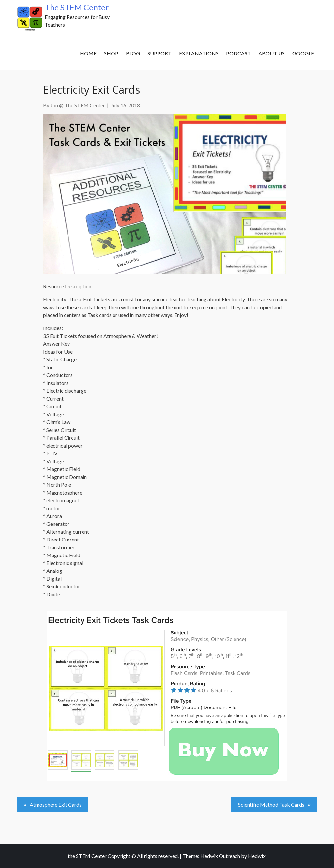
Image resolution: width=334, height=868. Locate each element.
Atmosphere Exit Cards (56, 805)
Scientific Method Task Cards (271, 805)
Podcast (238, 53)
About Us (272, 53)
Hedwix (257, 856)
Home (88, 53)
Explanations (199, 53)
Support (159, 53)
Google (303, 53)
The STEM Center (77, 7)
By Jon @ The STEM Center (74, 105)
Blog (133, 53)
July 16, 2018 (125, 105)
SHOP (111, 53)
